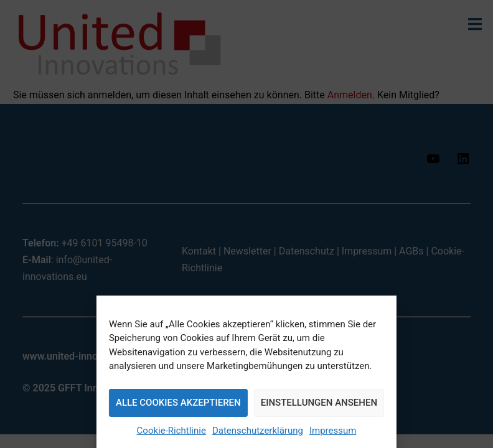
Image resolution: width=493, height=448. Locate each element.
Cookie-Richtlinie (171, 431)
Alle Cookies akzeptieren (178, 403)
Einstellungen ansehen (319, 403)
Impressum (333, 431)
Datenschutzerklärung (258, 431)
